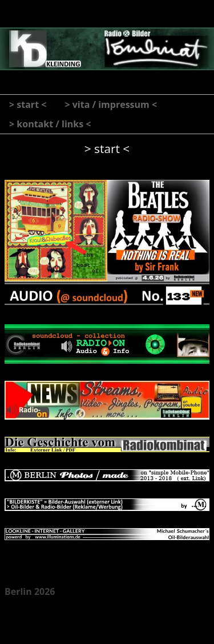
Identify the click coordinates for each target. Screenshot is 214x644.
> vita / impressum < (111, 104)
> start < (28, 104)
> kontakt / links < (50, 124)
